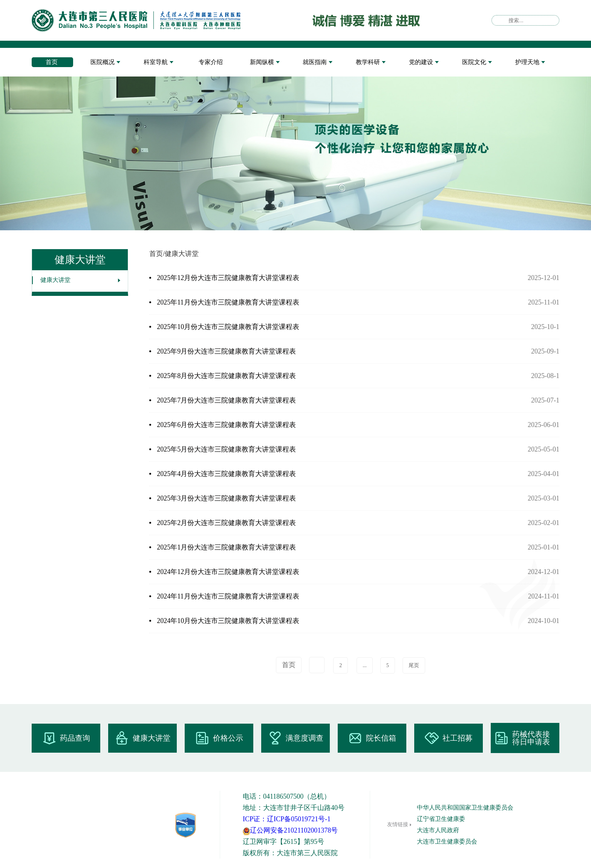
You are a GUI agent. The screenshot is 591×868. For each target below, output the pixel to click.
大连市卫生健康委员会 (447, 841)
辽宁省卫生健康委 (441, 819)
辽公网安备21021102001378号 (290, 830)
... (365, 665)
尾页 (414, 665)
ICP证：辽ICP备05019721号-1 (287, 819)
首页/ (157, 254)
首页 (289, 665)
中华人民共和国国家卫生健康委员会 (465, 808)
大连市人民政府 (438, 830)
